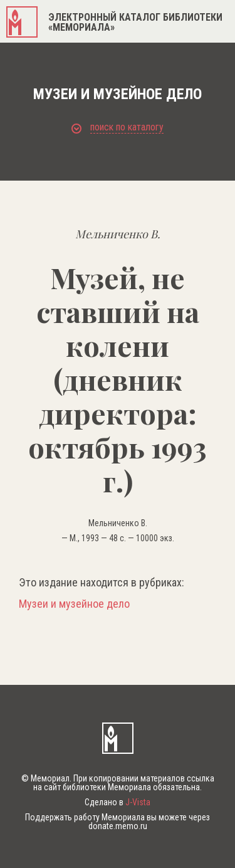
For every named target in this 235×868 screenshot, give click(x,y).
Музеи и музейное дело (74, 604)
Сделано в (118, 802)
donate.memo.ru (118, 826)
